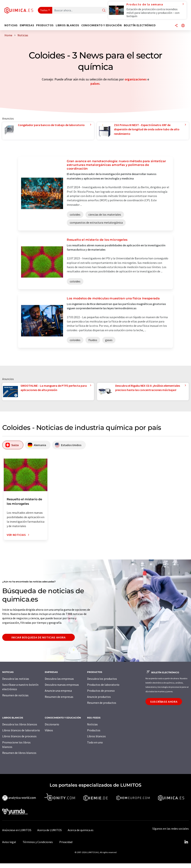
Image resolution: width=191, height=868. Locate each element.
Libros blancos (96, 736)
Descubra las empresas (59, 679)
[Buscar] (104, 11)
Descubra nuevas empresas (62, 685)
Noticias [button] (11, 25)
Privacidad (66, 842)
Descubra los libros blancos (20, 724)
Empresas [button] (27, 25)
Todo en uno (95, 742)
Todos (44, 10)
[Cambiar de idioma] (183, 26)
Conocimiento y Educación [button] (101, 25)
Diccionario (52, 724)
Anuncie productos (99, 697)
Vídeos (49, 730)
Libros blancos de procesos (19, 736)
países (95, 84)
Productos (94, 730)
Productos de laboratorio (103, 685)
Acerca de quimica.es (81, 830)
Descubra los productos (102, 679)
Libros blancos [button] (68, 25)
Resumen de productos (102, 703)
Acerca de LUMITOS (50, 830)
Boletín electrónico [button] (140, 25)
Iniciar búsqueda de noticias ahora (39, 637)
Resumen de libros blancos (19, 753)
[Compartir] (176, 26)
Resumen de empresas (59, 697)
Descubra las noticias (16, 679)
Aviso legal (9, 842)
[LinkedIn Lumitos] (186, 842)
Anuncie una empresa (58, 691)
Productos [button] (45, 25)
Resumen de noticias (15, 695)
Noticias (92, 724)
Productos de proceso (101, 691)
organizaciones (136, 79)
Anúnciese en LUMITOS (17, 830)
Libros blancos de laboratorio (21, 730)
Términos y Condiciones (38, 842)
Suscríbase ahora (164, 702)
